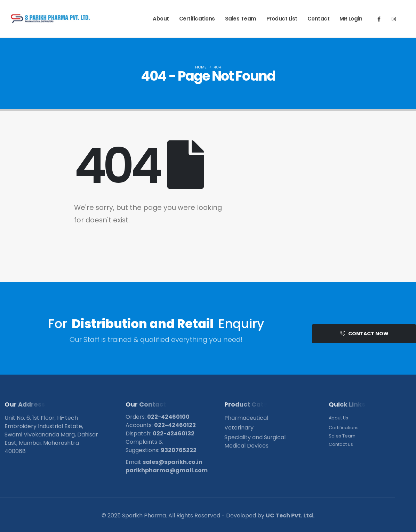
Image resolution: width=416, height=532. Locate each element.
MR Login (351, 19)
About (161, 19)
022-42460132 (174, 433)
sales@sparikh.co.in (173, 462)
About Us (338, 418)
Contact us (341, 444)
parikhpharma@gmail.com (167, 470)
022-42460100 (168, 417)
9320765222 (179, 450)
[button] (364, 334)
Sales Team (241, 19)
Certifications (197, 19)
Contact (319, 19)
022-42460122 (175, 425)
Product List (282, 19)
